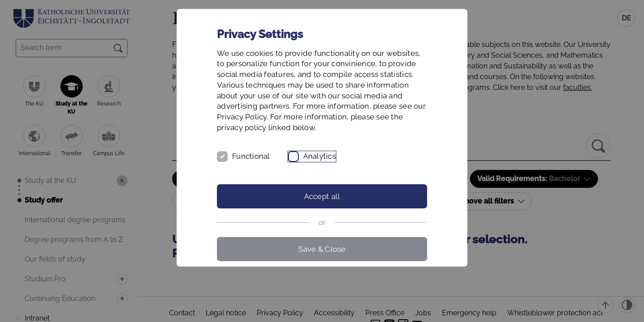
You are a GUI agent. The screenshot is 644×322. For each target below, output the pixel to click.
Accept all (322, 196)
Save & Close (322, 249)
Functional (251, 156)
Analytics (320, 156)
